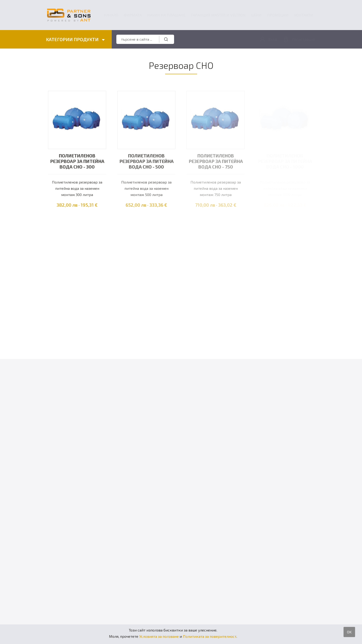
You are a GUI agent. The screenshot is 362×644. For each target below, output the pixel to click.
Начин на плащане (166, 15)
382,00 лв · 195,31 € (77, 205)
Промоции (278, 15)
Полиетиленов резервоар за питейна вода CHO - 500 (146, 161)
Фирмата (133, 15)
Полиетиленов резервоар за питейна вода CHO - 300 (77, 161)
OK (349, 632)
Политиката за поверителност (210, 636)
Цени (256, 15)
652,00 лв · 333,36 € (146, 205)
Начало (111, 15)
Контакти (304, 15)
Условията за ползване (159, 636)
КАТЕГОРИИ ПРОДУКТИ (75, 39)
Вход (273, 39)
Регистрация (303, 39)
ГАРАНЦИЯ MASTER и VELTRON (218, 15)
